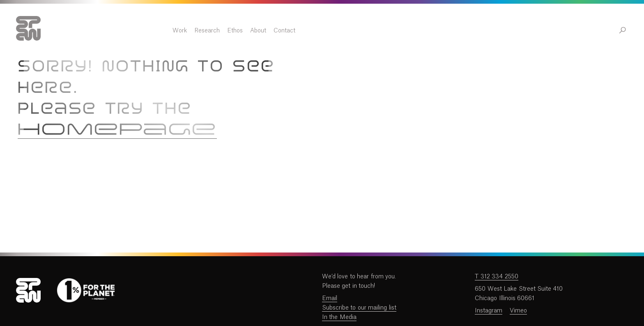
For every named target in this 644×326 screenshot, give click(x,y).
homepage (117, 130)
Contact (434, 31)
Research (356, 31)
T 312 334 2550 (496, 277)
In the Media (339, 317)
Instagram (489, 311)
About (408, 31)
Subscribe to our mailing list (359, 308)
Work (329, 31)
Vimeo (518, 311)
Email (330, 298)
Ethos (384, 31)
